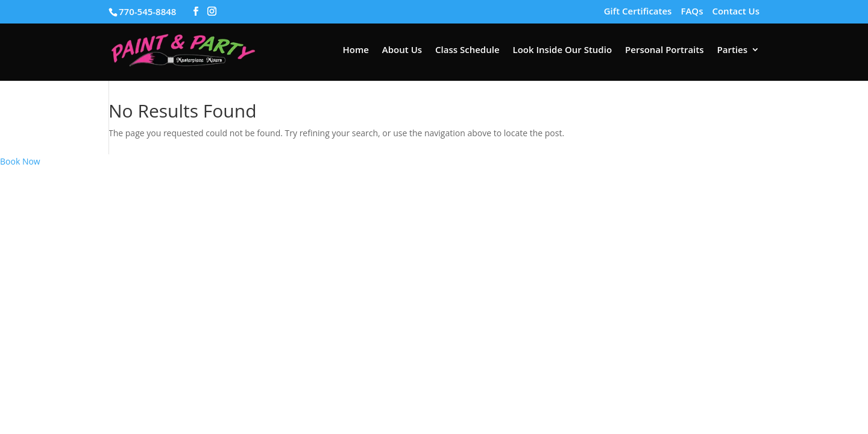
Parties (732, 50)
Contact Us (736, 12)
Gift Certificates (638, 12)
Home (355, 50)
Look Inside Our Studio (563, 50)
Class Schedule (467, 50)
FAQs (692, 12)
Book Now (20, 161)
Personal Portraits (664, 50)
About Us (402, 50)
